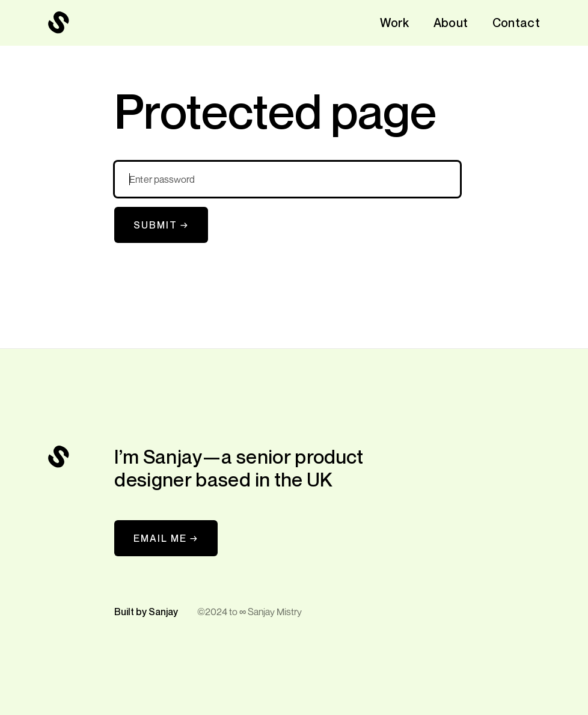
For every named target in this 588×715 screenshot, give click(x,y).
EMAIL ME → (166, 538)
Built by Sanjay (146, 612)
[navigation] (59, 23)
